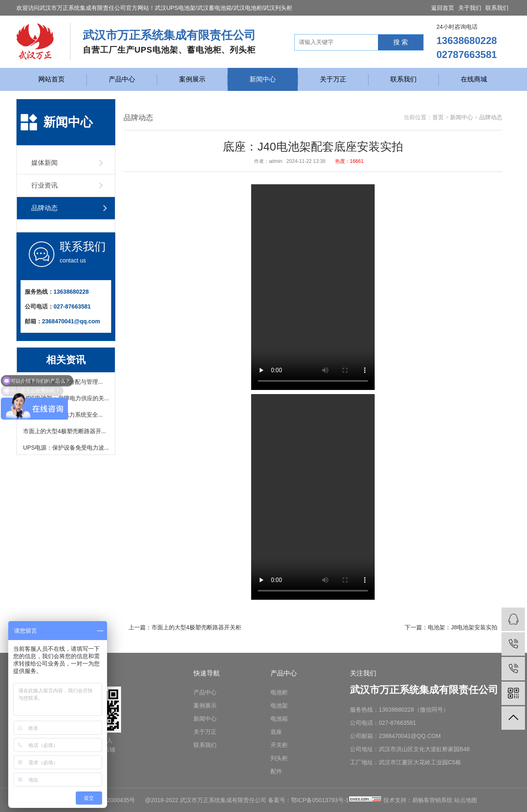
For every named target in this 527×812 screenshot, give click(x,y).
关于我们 (470, 8)
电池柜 (279, 692)
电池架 (279, 705)
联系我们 (497, 8)
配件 (276, 771)
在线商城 (474, 79)
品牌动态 (491, 117)
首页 (438, 117)
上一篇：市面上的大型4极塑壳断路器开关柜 (185, 627)
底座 (276, 732)
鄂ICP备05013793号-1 (320, 800)
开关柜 (279, 745)
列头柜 (279, 758)
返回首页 (443, 8)
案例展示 (192, 79)
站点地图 (466, 800)
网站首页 (51, 79)
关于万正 (333, 79)
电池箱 (279, 719)
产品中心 (122, 79)
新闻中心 (263, 79)
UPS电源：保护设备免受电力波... (66, 449)
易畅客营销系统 (432, 800)
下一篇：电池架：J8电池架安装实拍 (451, 627)
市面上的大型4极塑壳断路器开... (64, 433)
